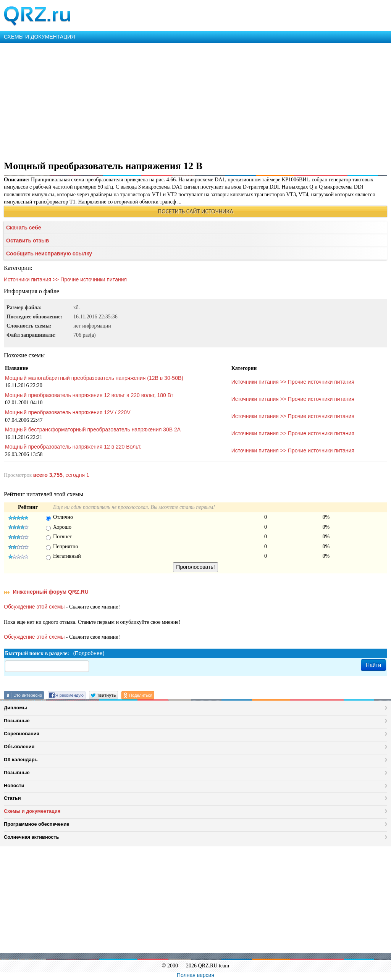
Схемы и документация (32, 811)
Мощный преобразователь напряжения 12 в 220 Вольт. (73, 447)
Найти (373, 665)
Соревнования (22, 734)
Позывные (17, 721)
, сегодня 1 (61, 475)
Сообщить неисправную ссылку (49, 253)
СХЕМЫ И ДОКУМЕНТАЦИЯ (40, 37)
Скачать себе (24, 228)
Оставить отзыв (27, 241)
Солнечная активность (32, 837)
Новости (14, 785)
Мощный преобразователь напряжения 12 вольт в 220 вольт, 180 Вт (89, 395)
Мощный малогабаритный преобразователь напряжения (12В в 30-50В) (94, 378)
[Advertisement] (195, 100)
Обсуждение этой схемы (34, 607)
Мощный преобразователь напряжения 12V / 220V (68, 412)
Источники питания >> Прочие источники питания (65, 279)
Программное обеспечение (36, 824)
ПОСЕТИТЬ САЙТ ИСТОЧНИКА (195, 211)
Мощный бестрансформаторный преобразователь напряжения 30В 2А (93, 429)
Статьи (12, 798)
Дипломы (15, 708)
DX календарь (21, 760)
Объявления (19, 747)
